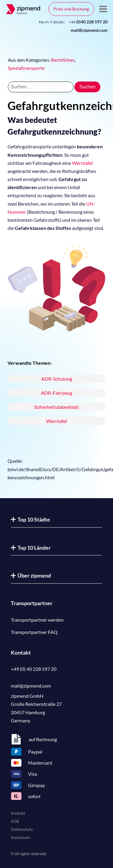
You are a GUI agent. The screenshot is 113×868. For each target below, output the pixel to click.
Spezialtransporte (26, 68)
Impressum (20, 837)
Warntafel (82, 163)
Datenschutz (22, 829)
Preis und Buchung (71, 9)
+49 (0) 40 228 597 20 (34, 669)
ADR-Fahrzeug (56, 393)
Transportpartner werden (37, 620)
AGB (15, 821)
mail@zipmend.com (89, 30)
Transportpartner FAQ (34, 632)
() (88, 22)
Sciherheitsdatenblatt (56, 407)
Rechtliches (63, 60)
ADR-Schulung (57, 379)
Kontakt (18, 813)
